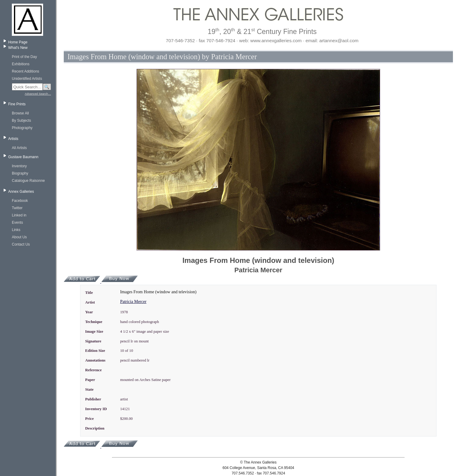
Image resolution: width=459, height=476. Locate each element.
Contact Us (21, 244)
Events (17, 223)
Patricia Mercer (133, 302)
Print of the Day (24, 57)
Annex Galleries (21, 192)
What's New (18, 48)
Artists (13, 139)
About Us (19, 237)
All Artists (19, 148)
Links (16, 230)
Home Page (18, 42)
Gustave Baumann (23, 157)
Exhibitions (21, 64)
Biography (20, 173)
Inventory (19, 166)
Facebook (20, 201)
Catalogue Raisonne (28, 181)
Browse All (20, 113)
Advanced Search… (38, 94)
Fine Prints (17, 104)
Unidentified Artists (27, 79)
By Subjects (21, 121)
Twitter (17, 208)
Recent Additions (25, 71)
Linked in (19, 215)
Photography (22, 128)
